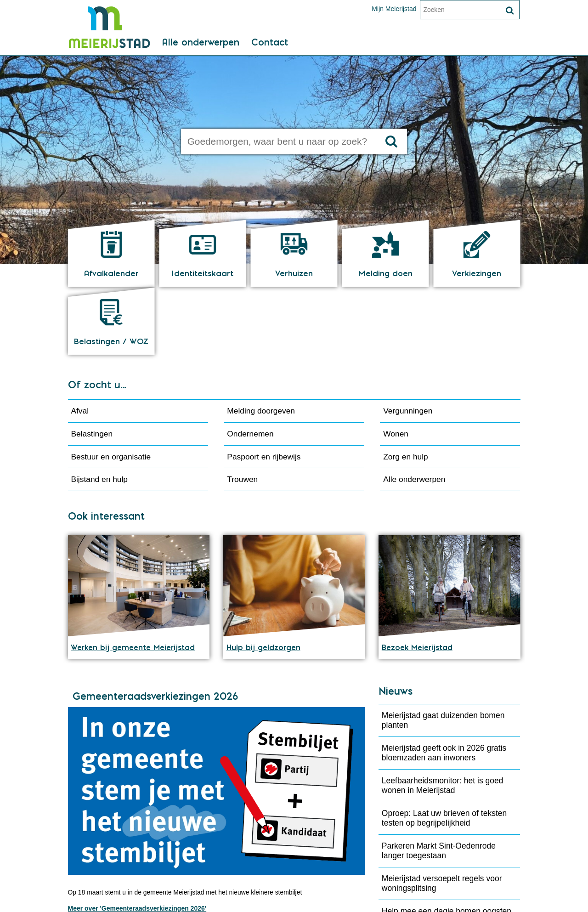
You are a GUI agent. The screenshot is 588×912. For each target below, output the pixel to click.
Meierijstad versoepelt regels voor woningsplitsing (442, 818)
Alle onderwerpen (200, 46)
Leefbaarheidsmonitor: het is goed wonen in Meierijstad (443, 720)
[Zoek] (510, 11)
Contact (270, 46)
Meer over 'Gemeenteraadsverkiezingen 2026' (137, 843)
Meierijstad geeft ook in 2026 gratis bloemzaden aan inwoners (444, 687)
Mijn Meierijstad (394, 9)
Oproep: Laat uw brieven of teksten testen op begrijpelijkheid (444, 752)
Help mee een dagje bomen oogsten (447, 845)
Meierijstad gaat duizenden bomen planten (443, 654)
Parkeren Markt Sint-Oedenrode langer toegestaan (439, 785)
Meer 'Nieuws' (407, 868)
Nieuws (396, 626)
